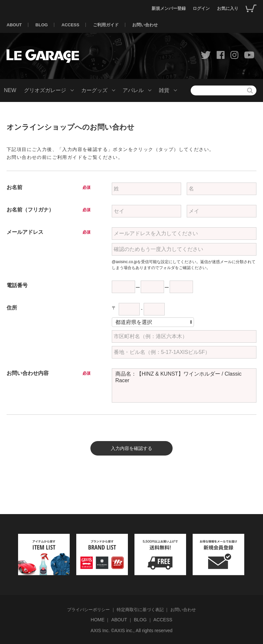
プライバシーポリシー (88, 610)
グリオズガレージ (45, 90)
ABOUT (14, 25)
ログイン (201, 8)
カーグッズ (94, 90)
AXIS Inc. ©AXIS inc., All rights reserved (131, 631)
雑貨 (164, 90)
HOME (98, 620)
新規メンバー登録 (169, 8)
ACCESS (70, 25)
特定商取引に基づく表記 (140, 610)
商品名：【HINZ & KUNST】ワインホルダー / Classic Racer (184, 385)
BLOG (42, 25)
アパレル (133, 90)
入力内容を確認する (131, 448)
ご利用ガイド (106, 25)
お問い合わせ (145, 25)
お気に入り (228, 8)
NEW (10, 90)
